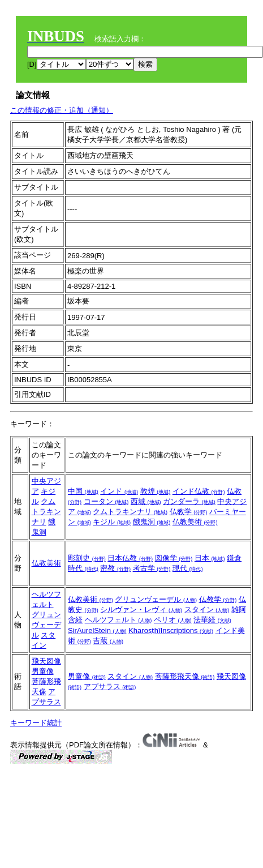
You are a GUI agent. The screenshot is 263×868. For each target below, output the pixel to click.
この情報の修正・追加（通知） (62, 110)
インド (119, 491)
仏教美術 (195, 522)
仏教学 (189, 512)
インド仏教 (199, 491)
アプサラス (110, 687)
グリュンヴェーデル (46, 625)
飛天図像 (46, 661)
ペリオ (173, 620)
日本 (210, 558)
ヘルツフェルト (118, 620)
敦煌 (156, 491)
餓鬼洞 (152, 522)
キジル (112, 522)
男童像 (43, 671)
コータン (106, 501)
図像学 (174, 558)
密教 (115, 568)
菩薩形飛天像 (185, 676)
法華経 (212, 620)
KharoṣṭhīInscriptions (171, 630)
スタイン (207, 610)
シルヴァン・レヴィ (141, 610)
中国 (83, 491)
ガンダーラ (189, 501)
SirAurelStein (97, 630)
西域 (146, 501)
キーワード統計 (36, 723)
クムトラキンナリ (46, 512)
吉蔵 (108, 641)
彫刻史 (87, 558)
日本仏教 (130, 558)
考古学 (152, 568)
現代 (188, 568)
